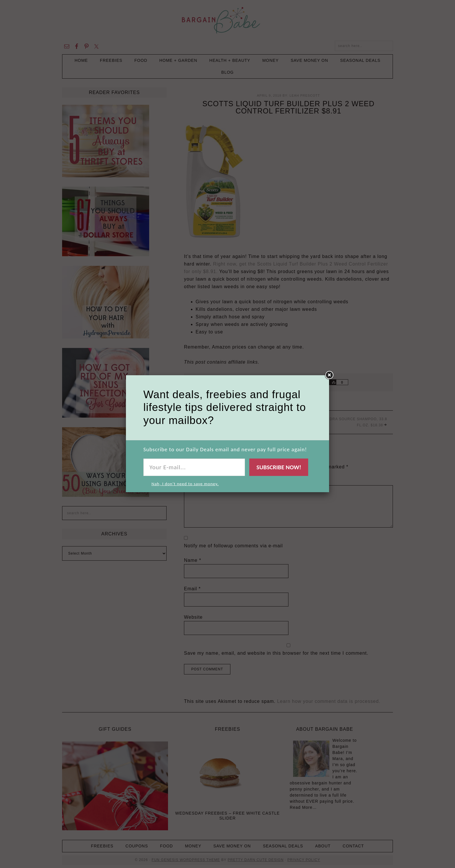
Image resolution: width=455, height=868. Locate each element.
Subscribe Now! (279, 467)
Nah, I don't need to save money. (185, 484)
